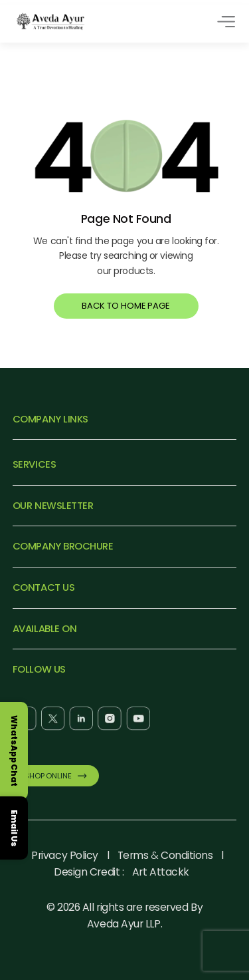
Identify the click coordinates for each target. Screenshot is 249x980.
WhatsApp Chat (14, 751)
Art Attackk (161, 872)
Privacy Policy (65, 855)
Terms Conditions (165, 855)
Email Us (14, 828)
